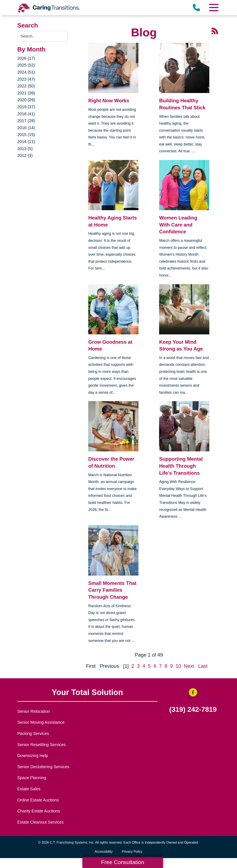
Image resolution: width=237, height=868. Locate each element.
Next (189, 666)
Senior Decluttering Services (43, 767)
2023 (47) (26, 79)
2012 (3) (25, 155)
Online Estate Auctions (38, 800)
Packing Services (33, 733)
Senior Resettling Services (42, 745)
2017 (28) (26, 121)
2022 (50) (26, 86)
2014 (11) (26, 142)
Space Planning (32, 778)
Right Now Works (109, 101)
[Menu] (213, 8)
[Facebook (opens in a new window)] (193, 692)
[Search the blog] (43, 36)
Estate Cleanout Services (40, 822)
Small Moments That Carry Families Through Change (112, 590)
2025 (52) (26, 65)
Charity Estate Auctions (39, 811)
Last (203, 666)
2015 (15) (26, 135)
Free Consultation (123, 862)
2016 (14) (26, 128)
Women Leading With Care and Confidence (178, 225)
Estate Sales (29, 789)
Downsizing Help (33, 756)
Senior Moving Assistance (41, 722)
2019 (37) (26, 107)
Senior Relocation (34, 711)
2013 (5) (25, 149)
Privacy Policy (132, 852)
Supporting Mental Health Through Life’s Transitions (181, 466)
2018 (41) (26, 114)
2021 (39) (26, 93)
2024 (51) (26, 72)
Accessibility (104, 852)
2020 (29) (26, 100)
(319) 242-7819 (193, 709)
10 (178, 666)
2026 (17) (26, 58)
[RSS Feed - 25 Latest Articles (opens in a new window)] (215, 30)
